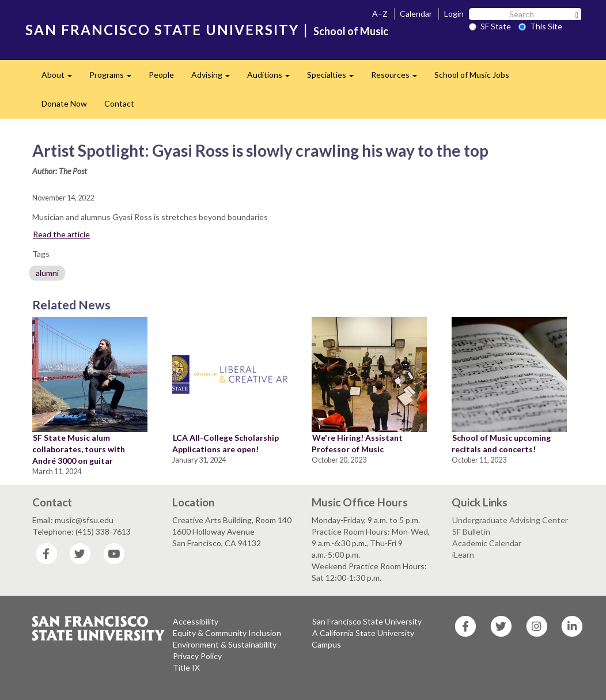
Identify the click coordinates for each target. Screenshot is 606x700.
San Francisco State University (367, 621)
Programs (115, 78)
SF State (490, 26)
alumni (47, 273)
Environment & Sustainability (225, 644)
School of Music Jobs (472, 75)
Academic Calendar (487, 543)
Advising (215, 78)
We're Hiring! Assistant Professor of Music (357, 443)
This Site (540, 26)
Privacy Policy (197, 656)
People (161, 75)
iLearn (463, 555)
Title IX (186, 667)
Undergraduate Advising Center (510, 520)
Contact (119, 103)
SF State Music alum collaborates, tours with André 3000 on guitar (79, 449)
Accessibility (196, 621)
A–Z (380, 14)
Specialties (335, 78)
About (61, 78)
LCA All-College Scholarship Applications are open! (226, 443)
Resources (398, 78)
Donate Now (64, 103)
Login (454, 14)
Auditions (273, 78)
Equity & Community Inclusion (227, 633)
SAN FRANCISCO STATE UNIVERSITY (162, 30)
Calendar (416, 14)
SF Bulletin (471, 531)
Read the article (61, 234)
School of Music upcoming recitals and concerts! (501, 443)
